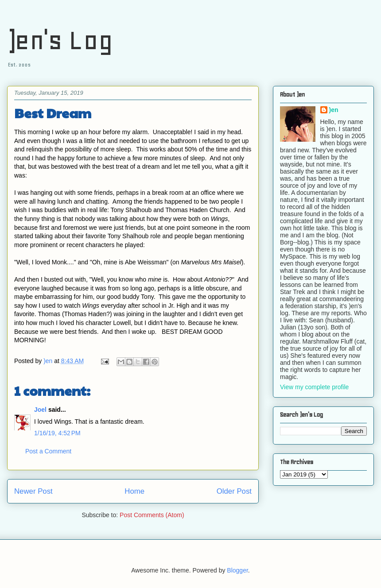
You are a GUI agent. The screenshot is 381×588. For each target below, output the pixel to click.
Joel (40, 410)
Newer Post (33, 491)
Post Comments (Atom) (152, 515)
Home (134, 491)
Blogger (237, 570)
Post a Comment (48, 451)
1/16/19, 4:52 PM (57, 433)
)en (334, 110)
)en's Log (60, 40)
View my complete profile (314, 387)
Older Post (234, 491)
